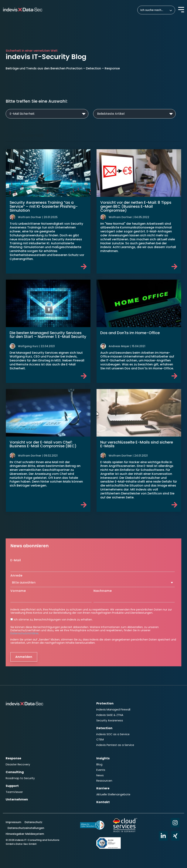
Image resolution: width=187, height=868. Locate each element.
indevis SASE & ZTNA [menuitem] (110, 715)
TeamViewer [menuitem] (14, 792)
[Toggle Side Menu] (181, 9)
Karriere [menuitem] (103, 788)
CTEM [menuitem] (100, 740)
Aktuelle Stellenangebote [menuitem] (113, 794)
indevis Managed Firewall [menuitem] (113, 710)
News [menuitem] (100, 775)
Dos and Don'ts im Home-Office (130, 333)
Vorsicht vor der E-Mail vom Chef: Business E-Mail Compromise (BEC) (43, 444)
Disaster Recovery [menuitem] (18, 764)
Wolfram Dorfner (30, 217)
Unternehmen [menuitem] (17, 799)
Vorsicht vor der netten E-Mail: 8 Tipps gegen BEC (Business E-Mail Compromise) (136, 206)
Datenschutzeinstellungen (26, 828)
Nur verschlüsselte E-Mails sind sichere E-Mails (137, 444)
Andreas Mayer (119, 346)
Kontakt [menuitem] (103, 802)
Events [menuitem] (101, 770)
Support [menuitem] (12, 786)
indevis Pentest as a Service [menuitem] (115, 745)
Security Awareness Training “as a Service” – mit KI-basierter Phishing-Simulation (44, 206)
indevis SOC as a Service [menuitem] (113, 734)
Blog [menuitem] (99, 764)
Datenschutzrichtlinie (24, 633)
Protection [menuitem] (105, 703)
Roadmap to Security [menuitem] (20, 778)
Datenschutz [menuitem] (33, 822)
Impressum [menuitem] (14, 822)
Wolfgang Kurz (28, 346)
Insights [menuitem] (103, 758)
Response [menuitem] (13, 758)
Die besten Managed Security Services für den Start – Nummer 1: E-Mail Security (48, 335)
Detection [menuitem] (104, 728)
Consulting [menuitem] (15, 772)
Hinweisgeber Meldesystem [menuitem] (25, 834)
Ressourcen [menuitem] (104, 781)
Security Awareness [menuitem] (110, 720)
